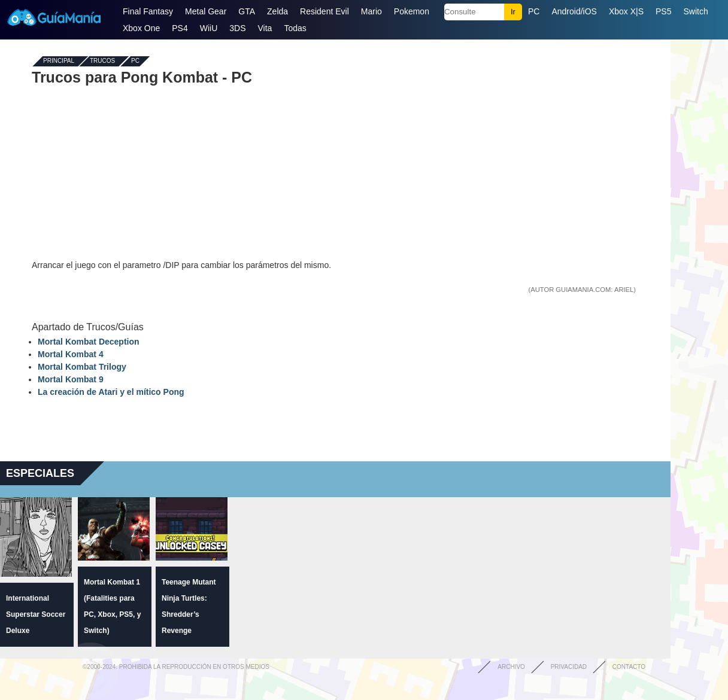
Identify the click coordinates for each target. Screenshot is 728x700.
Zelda (277, 11)
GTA (247, 11)
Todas (295, 28)
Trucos (102, 61)
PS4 (180, 28)
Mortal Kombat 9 (71, 379)
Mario (371, 11)
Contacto (629, 667)
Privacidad (569, 667)
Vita (265, 28)
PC (534, 11)
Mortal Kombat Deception (89, 342)
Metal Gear (206, 11)
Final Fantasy (148, 11)
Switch (695, 11)
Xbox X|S (626, 11)
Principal (59, 61)
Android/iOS (574, 11)
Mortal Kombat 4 (71, 354)
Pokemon (412, 11)
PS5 (663, 11)
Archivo (511, 667)
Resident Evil (324, 11)
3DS (237, 28)
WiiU (209, 28)
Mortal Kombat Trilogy (82, 367)
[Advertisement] (335, 172)
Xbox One (141, 28)
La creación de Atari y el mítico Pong (111, 392)
